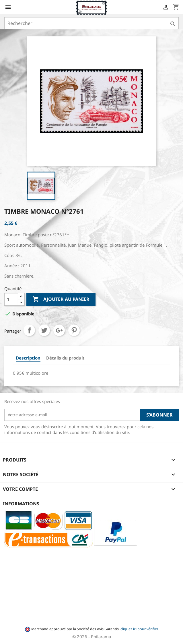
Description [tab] (28, 358)
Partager (29, 330)
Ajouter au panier (61, 299)
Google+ (59, 330)
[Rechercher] (91, 23)
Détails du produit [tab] (65, 358)
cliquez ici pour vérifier (139, 629)
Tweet (44, 330)
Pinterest (74, 330)
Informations (21, 504)
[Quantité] (11, 299)
